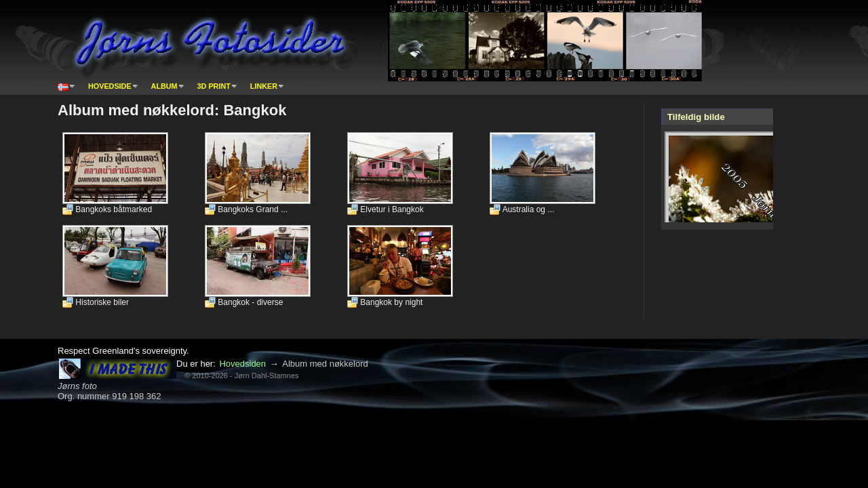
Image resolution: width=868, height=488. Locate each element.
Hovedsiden (242, 364)
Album (164, 86)
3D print (214, 86)
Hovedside (110, 86)
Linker (264, 86)
